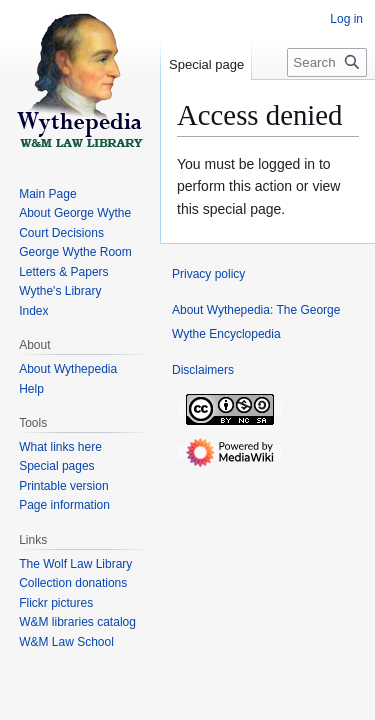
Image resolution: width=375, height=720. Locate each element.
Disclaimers (203, 370)
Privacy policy (208, 274)
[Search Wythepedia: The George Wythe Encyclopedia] (327, 62)
